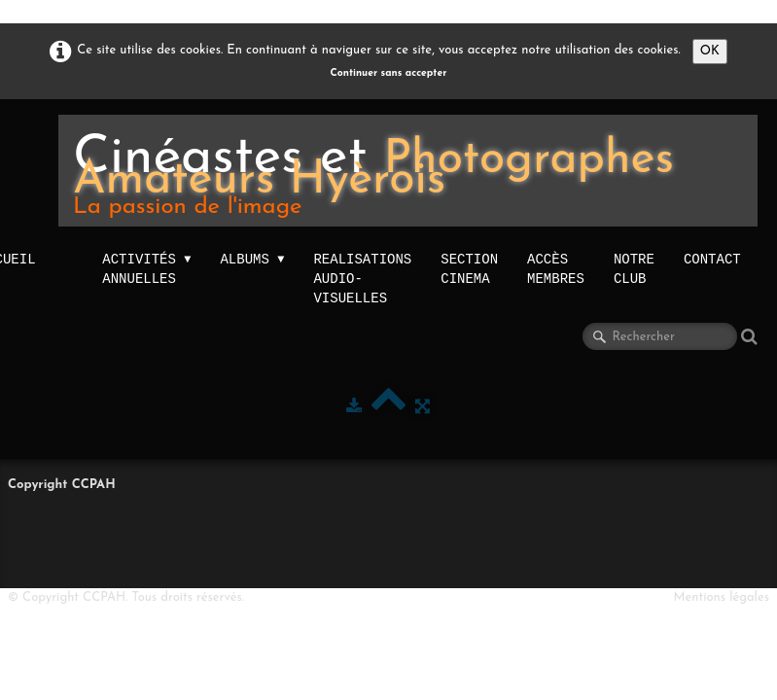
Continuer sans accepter (389, 73)
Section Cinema (469, 269)
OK (710, 51)
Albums (252, 260)
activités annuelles (146, 269)
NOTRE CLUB (634, 269)
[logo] (408, 171)
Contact (712, 259)
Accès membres (556, 269)
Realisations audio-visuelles (362, 279)
